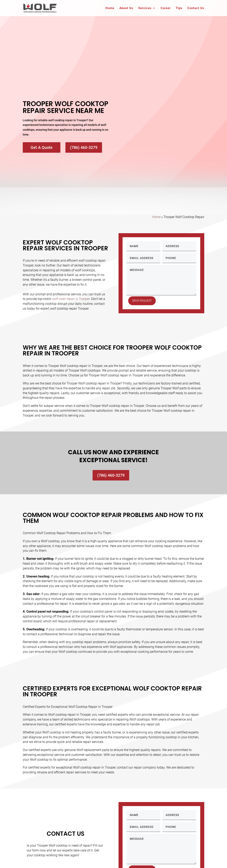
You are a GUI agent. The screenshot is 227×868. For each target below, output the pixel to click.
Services (145, 8)
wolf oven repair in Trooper (71, 299)
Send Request (143, 301)
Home (110, 8)
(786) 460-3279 (84, 147)
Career (166, 8)
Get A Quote (42, 147)
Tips (179, 8)
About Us (126, 8)
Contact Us (196, 8)
